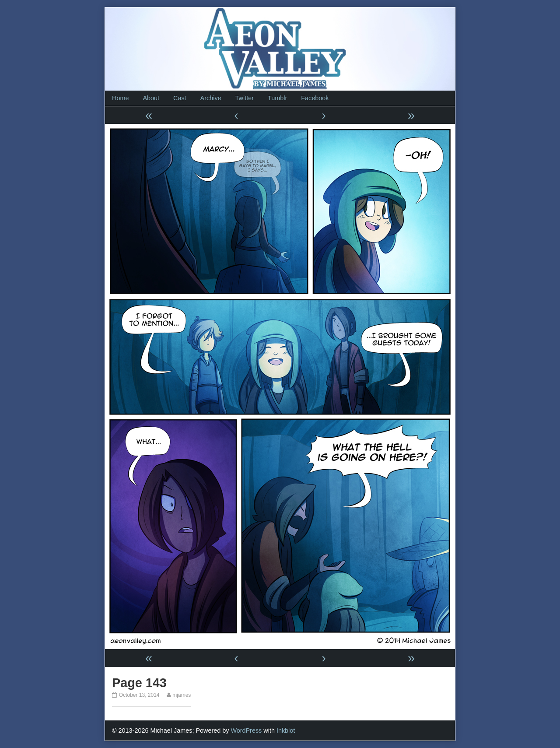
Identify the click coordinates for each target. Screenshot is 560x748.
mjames (181, 695)
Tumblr (277, 98)
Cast (180, 98)
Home (120, 98)
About (151, 98)
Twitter (245, 98)
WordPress (246, 730)
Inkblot (286, 730)
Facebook (315, 98)
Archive (211, 98)
